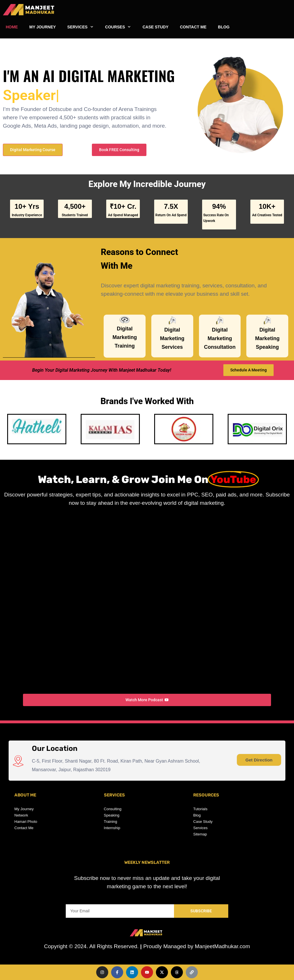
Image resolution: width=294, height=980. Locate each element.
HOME (12, 27)
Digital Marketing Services (172, 338)
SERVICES (83, 27)
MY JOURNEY (42, 27)
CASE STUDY (155, 27)
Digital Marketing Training (125, 337)
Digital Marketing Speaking (267, 338)
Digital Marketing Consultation (220, 338)
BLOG (224, 27)
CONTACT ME (193, 27)
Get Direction (259, 760)
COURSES (121, 27)
